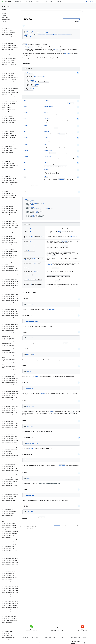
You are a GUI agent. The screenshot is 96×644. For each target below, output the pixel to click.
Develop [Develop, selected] (38, 2)
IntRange (34, 76)
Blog (58, 2)
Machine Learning (36, 642)
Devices (58, 281)
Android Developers (26, 14)
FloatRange (35, 82)
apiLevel (46, 101)
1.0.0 (79, 22)
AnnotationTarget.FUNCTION (64, 34)
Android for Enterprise (24, 642)
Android (21, 640)
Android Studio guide (75, 641)
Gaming (34, 640)
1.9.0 (79, 194)
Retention (27, 33)
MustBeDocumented (29, 31)
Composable (29, 47)
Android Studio (90, 2)
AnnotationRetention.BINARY (42, 33)
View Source (76, 20)
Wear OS (47, 642)
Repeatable (27, 35)
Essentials (17, 2)
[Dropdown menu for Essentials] (21, 2)
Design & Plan (27, 2)
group (45, 126)
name (45, 145)
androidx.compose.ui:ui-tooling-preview (71, 18)
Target (26, 34)
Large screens (48, 640)
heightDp (46, 131)
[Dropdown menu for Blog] (61, 2)
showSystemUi (47, 156)
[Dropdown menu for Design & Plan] (32, 2)
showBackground (48, 151)
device (46, 112)
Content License (57, 525)
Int (43, 76)
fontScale (47, 118)
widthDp (46, 177)
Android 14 (60, 642)
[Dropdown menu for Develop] (41, 2)
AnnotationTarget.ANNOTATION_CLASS (47, 34)
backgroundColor (48, 107)
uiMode (46, 162)
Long (37, 86)
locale (46, 137)
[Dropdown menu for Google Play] (52, 2)
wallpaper (46, 170)
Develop (34, 14)
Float (47, 82)
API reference (6, 7)
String (31, 74)
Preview (32, 37)
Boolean (36, 83)
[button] (9, 24)
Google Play (48, 2)
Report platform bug (88, 640)
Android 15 (60, 640)
